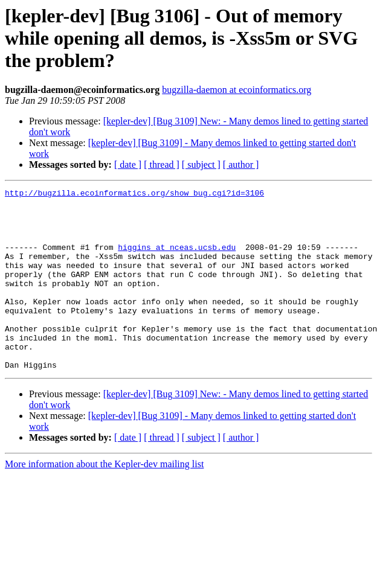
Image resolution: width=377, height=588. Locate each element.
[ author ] (241, 165)
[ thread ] (162, 165)
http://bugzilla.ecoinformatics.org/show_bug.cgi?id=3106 (134, 194)
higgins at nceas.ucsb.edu (177, 260)
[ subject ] (201, 165)
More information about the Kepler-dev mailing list (104, 500)
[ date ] (128, 165)
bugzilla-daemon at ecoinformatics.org (237, 90)
